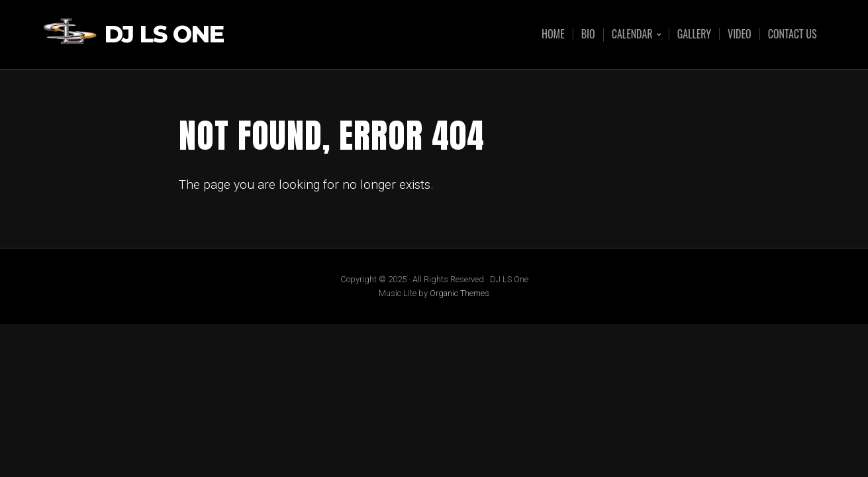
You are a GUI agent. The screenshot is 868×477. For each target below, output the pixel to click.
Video (740, 34)
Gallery (694, 34)
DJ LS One (164, 35)
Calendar (632, 35)
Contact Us (793, 34)
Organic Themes (459, 293)
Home (553, 34)
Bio (588, 34)
